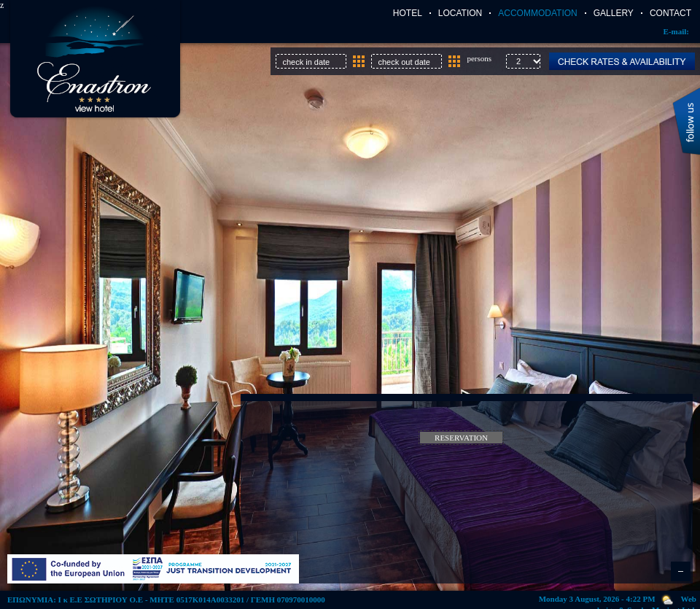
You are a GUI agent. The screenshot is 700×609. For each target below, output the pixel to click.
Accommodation (537, 13)
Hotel (408, 13)
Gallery (614, 13)
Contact (670, 13)
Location (460, 13)
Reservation (461, 438)
